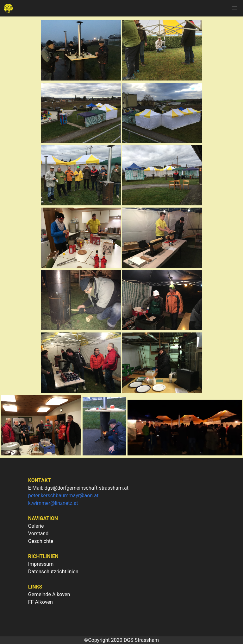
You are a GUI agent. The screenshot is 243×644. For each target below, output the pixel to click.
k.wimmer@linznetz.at (53, 503)
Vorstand (38, 534)
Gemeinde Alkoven (49, 594)
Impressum (41, 564)
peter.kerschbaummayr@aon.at (63, 496)
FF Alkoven (40, 602)
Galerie (36, 526)
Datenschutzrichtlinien (53, 572)
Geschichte (41, 541)
